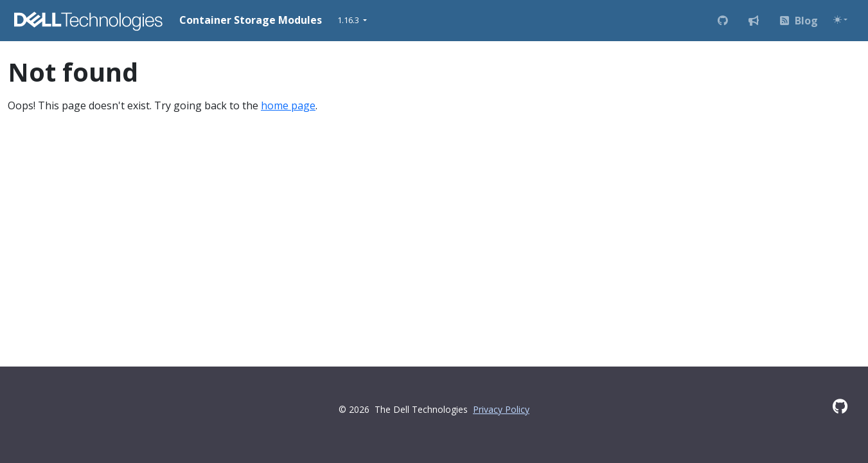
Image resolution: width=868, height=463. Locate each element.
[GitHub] (840, 406)
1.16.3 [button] (349, 20)
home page (288, 105)
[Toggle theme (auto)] (840, 20)
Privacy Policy (501, 409)
